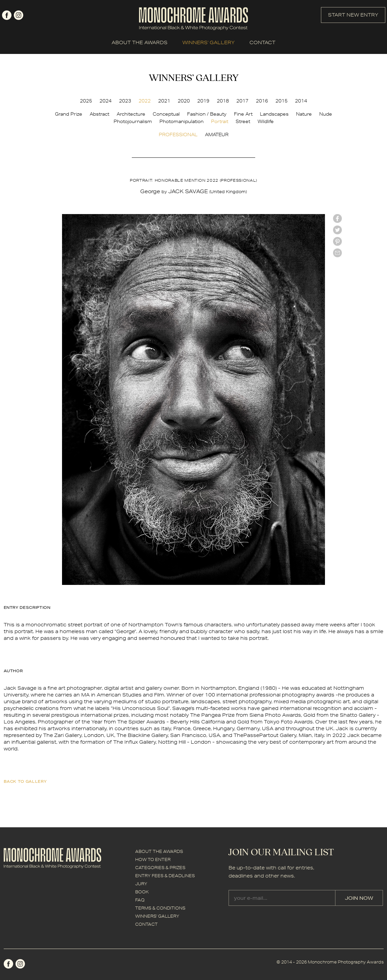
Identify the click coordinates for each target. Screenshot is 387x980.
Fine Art (243, 114)
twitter (337, 230)
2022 (145, 101)
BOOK (142, 892)
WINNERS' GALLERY (209, 42)
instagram (19, 15)
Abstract (99, 114)
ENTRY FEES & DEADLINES (165, 876)
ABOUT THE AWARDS (140, 42)
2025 (86, 101)
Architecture (131, 114)
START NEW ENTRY (353, 15)
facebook (7, 15)
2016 (262, 101)
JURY (141, 884)
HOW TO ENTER (153, 859)
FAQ (140, 900)
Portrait (220, 121)
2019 (203, 101)
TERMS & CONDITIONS (160, 908)
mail (337, 253)
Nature (304, 114)
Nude (326, 114)
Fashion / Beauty (207, 114)
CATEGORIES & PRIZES (160, 868)
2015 (281, 101)
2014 (301, 101)
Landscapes (274, 114)
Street (243, 121)
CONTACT (262, 42)
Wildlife (266, 121)
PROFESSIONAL (178, 135)
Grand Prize (69, 114)
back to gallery (25, 781)
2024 (106, 101)
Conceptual (166, 114)
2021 (164, 101)
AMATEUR (217, 135)
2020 (184, 101)
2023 (125, 101)
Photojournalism (133, 121)
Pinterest (337, 241)
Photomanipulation (182, 121)
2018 (223, 101)
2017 (242, 101)
